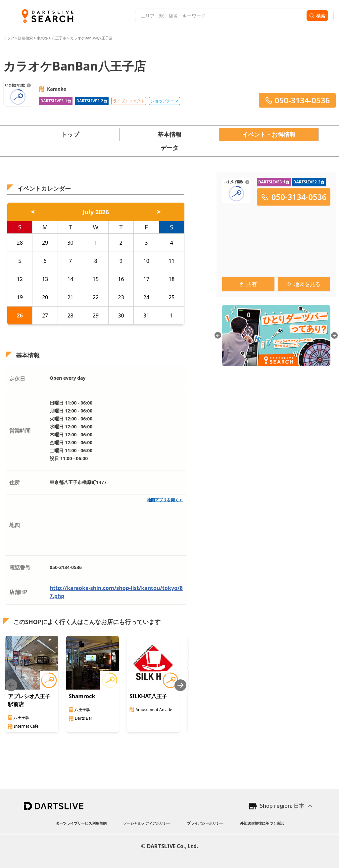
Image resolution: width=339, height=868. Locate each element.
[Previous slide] (11, 685)
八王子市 (59, 38)
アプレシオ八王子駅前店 (29, 700)
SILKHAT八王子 (148, 696)
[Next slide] (180, 685)
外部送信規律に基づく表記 (262, 823)
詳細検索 (26, 38)
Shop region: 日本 (282, 806)
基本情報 (169, 134)
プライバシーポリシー (205, 823)
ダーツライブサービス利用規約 (81, 823)
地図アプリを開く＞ (165, 500)
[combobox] (220, 16)
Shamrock (82, 696)
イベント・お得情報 (269, 134)
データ (169, 148)
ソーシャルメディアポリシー (147, 823)
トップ (9, 38)
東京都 (42, 38)
